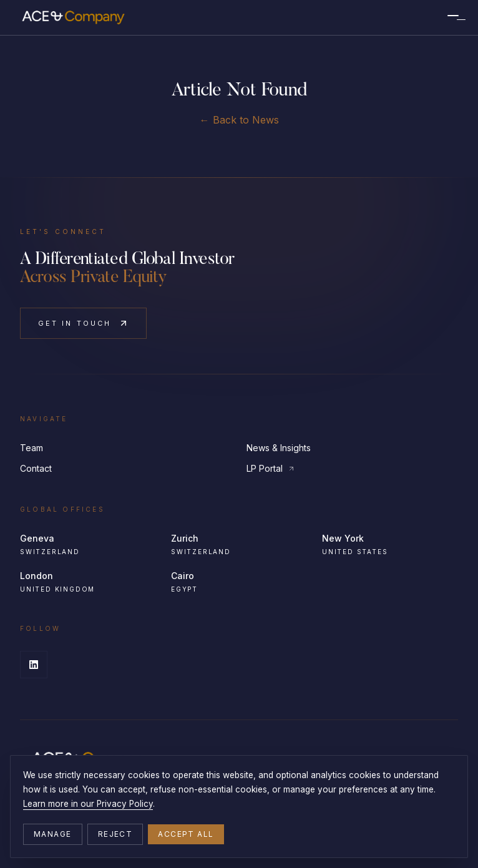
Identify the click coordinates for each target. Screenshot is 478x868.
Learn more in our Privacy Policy (88, 804)
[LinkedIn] (34, 665)
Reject (115, 834)
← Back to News (239, 120)
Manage (53, 834)
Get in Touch (83, 323)
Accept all (186, 834)
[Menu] (453, 17)
